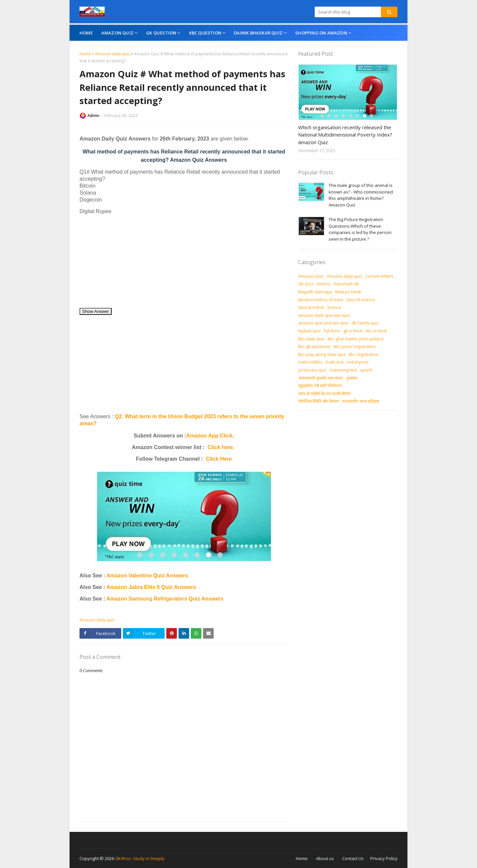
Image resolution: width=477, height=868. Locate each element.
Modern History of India (320, 300)
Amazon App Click (209, 436)
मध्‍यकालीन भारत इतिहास (361, 401)
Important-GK (346, 284)
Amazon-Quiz (311, 276)
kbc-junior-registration (355, 347)
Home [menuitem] (86, 33)
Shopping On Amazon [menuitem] (321, 33)
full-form (332, 331)
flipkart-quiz (309, 331)
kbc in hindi (376, 331)
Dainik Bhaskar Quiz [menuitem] (258, 33)
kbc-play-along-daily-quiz (322, 354)
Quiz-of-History (361, 300)
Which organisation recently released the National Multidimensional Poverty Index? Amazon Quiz (345, 135)
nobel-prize (358, 362)
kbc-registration (364, 354)
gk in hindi (353, 331)
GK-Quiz (306, 284)
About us (325, 858)
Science (334, 307)
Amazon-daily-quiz (113, 54)
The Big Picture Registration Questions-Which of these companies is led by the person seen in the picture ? (360, 229)
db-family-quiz (365, 323)
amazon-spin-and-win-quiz (323, 323)
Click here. (221, 447)
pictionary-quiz (312, 370)
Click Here (219, 459)
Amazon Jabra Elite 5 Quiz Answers (151, 587)
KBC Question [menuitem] (205, 33)
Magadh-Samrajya (315, 292)
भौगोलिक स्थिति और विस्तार (318, 401)
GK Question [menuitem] (161, 33)
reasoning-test (343, 370)
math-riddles (310, 362)
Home (85, 54)
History (323, 284)
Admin (93, 116)
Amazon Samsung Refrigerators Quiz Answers (165, 599)
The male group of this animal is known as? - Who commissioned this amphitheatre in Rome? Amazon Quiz (361, 195)
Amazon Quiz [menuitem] (117, 33)
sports (366, 370)
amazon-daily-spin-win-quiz (324, 315)
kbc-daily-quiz (311, 339)
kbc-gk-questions (314, 347)
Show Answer (96, 311)
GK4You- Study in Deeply (140, 858)
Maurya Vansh (348, 292)
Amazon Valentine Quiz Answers (146, 576)
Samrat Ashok (311, 307)
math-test (335, 362)
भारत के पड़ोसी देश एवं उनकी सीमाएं (324, 394)
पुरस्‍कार (352, 378)
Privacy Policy (384, 858)
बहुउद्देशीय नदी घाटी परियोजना (320, 386)
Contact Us (353, 858)
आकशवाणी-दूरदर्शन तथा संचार (320, 378)
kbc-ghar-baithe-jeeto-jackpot (356, 339)
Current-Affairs (379, 276)
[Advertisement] (184, 261)
